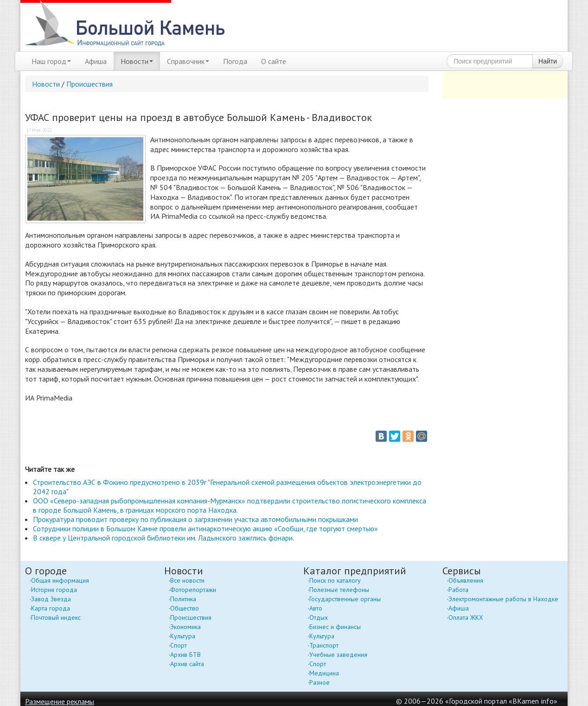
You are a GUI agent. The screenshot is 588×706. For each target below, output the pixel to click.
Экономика (185, 627)
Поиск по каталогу (335, 580)
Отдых (319, 617)
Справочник (188, 61)
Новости (137, 61)
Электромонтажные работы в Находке (503, 599)
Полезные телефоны (339, 590)
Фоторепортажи (193, 590)
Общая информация (60, 580)
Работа (458, 590)
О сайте (274, 61)
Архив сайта (187, 664)
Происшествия (89, 84)
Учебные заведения (338, 655)
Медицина (324, 673)
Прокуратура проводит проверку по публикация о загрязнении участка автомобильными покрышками (195, 519)
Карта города (51, 608)
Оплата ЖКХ (466, 617)
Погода (235, 61)
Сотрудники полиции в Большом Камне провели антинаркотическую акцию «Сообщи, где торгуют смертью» (205, 528)
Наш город (51, 61)
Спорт (179, 645)
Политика (183, 599)
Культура (183, 636)
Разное (320, 682)
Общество (185, 608)
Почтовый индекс (56, 617)
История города (54, 590)
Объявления (466, 580)
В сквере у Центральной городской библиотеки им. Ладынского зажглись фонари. (163, 538)
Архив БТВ (185, 655)
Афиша (96, 61)
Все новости (187, 580)
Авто (316, 608)
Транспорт (324, 645)
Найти (548, 61)
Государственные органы (345, 599)
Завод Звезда (51, 599)
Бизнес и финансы (335, 627)
